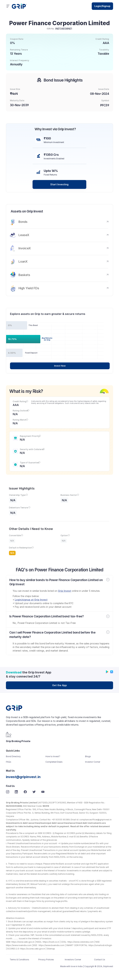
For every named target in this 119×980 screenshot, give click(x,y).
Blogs (88, 756)
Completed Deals (54, 762)
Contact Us (100, 960)
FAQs (9, 762)
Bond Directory (13, 756)
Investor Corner (93, 762)
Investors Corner (73, 960)
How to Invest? (53, 756)
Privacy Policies (46, 960)
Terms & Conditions (19, 960)
